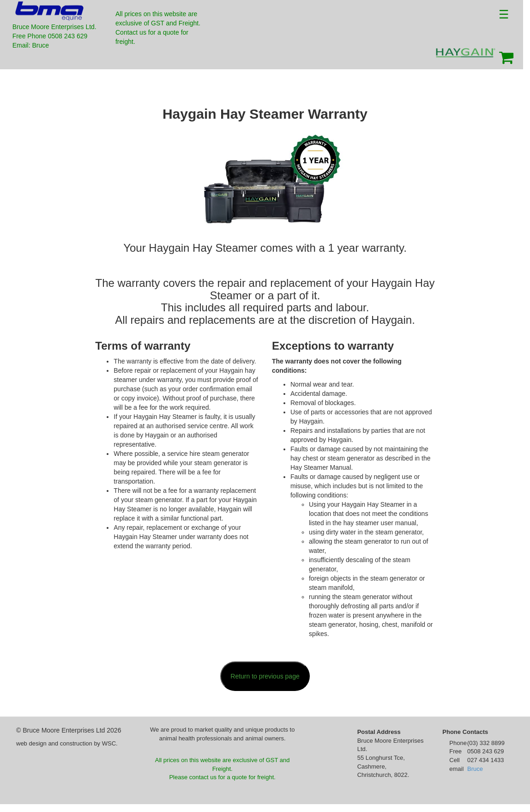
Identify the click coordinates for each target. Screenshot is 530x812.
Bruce (475, 769)
